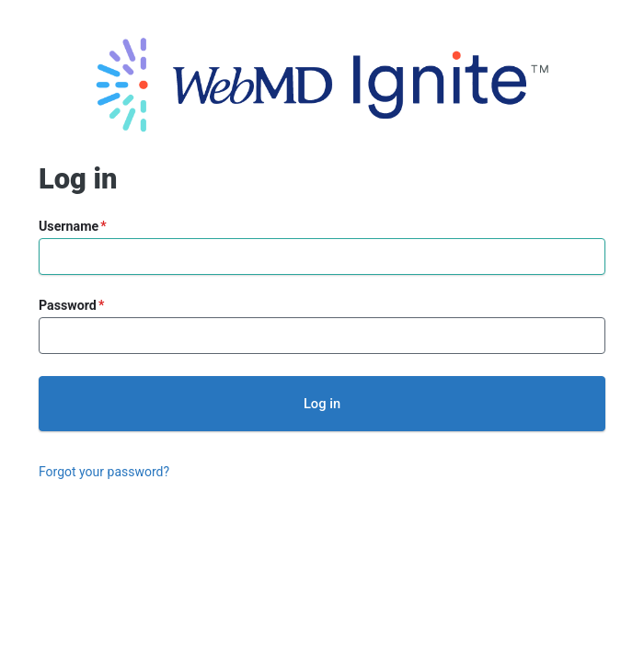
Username (69, 226)
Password (68, 305)
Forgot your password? (104, 472)
